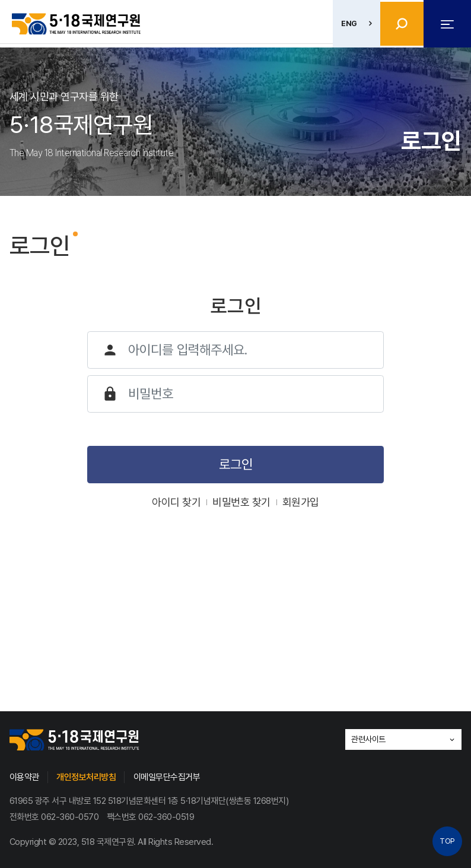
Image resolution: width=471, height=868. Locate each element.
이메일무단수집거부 (167, 777)
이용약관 (24, 777)
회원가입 (301, 502)
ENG (346, 23)
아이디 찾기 (176, 502)
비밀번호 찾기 (241, 502)
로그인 (236, 464)
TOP (447, 841)
